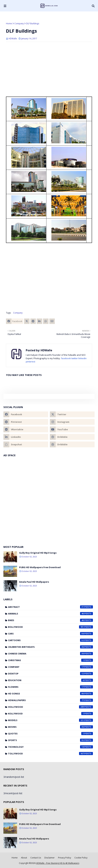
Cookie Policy (81, 858)
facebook (66, 358)
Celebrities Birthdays (50, 647)
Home (9, 23)
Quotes (50, 734)
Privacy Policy (65, 858)
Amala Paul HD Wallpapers (34, 582)
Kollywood (50, 714)
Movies (50, 727)
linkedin (82, 358)
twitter (75, 358)
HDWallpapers (50, 700)
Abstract (50, 607)
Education (50, 680)
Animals (50, 614)
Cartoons (50, 640)
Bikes (50, 620)
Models (50, 720)
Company (19, 23)
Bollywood (50, 627)
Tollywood (50, 754)
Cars (50, 634)
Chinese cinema (50, 654)
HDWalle (13, 39)
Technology (50, 747)
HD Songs (50, 694)
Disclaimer (50, 858)
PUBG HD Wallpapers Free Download (40, 567)
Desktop (50, 674)
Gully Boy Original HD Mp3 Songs (38, 553)
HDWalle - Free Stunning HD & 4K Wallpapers (58, 863)
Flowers (50, 687)
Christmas (50, 660)
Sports (50, 740)
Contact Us (36, 858)
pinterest (30, 362)
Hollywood (50, 707)
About (24, 858)
